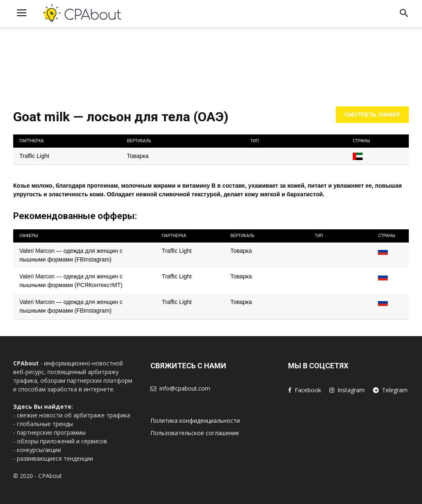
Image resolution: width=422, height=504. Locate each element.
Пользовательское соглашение (195, 433)
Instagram (351, 390)
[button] (404, 15)
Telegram (395, 390)
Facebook (308, 390)
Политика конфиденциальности (195, 420)
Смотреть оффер (373, 115)
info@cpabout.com (185, 388)
